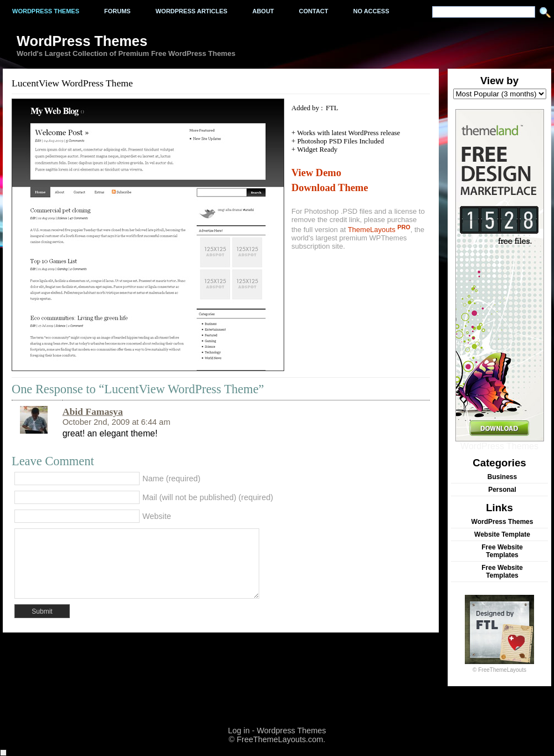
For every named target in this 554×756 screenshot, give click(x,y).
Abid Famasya (93, 412)
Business (502, 477)
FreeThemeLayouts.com (280, 739)
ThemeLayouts (379, 230)
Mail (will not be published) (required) (208, 497)
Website (157, 516)
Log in (238, 731)
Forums (117, 11)
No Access (371, 11)
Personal (502, 490)
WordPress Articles (192, 11)
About (263, 11)
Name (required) (171, 479)
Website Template (502, 534)
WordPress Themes (500, 442)
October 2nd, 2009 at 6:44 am (117, 422)
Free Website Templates (502, 551)
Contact (314, 11)
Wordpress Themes (46, 11)
